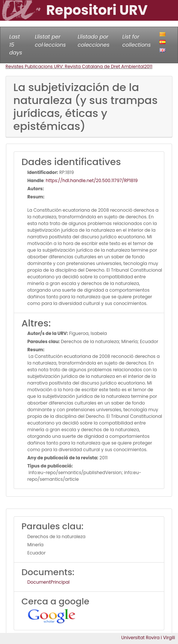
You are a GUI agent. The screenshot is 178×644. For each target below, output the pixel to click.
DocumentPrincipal (48, 582)
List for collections (136, 41)
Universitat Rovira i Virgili (148, 638)
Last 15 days (16, 45)
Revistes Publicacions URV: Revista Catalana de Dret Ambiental (75, 66)
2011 (148, 66)
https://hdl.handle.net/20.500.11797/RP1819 (92, 180)
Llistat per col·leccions (50, 41)
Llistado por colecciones (93, 41)
